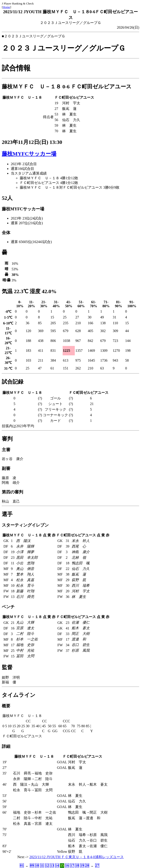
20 (87, 865)
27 (97, 865)
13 (52, 865)
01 (22, 865)
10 (37, 865)
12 (47, 865)
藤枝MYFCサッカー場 (29, 154)
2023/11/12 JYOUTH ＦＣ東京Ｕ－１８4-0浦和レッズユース (77, 857)
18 (77, 865)
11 (42, 865)
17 (72, 865)
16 (67, 865)
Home (6, 7)
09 (32, 865)
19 (82, 865)
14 (57, 865)
